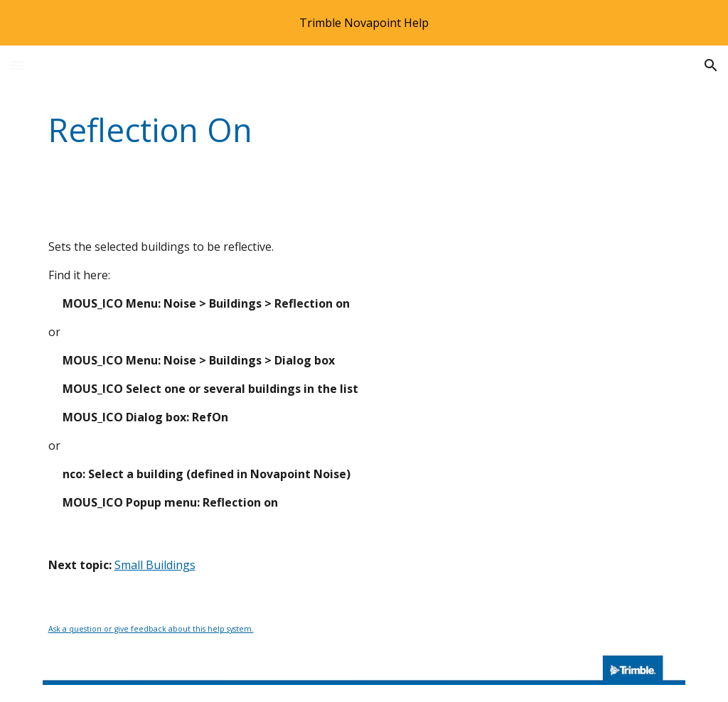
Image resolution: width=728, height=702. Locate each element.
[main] (309, 130)
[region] (364, 23)
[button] (17, 65)
